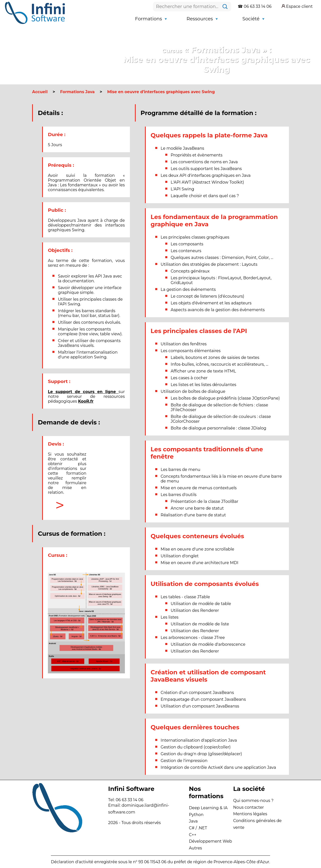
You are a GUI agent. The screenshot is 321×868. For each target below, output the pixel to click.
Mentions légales (250, 814)
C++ (193, 835)
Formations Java (77, 92)
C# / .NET (198, 828)
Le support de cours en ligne (83, 392)
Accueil (40, 92)
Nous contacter (249, 807)
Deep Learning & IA (208, 808)
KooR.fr (86, 401)
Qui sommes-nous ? (253, 801)
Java (193, 821)
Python (196, 815)
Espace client (297, 6)
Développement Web (210, 841)
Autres (195, 848)
